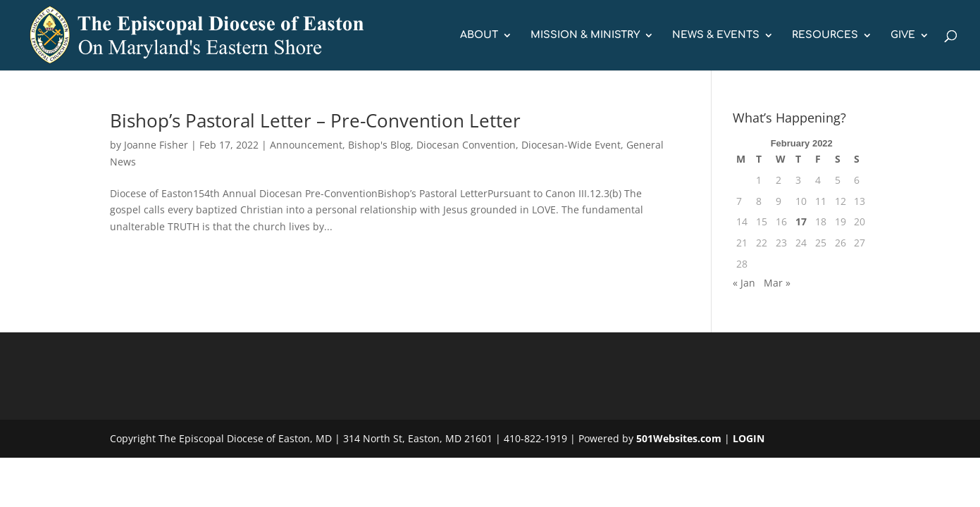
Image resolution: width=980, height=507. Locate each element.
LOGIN (749, 438)
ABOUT (479, 35)
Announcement (306, 145)
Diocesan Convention (466, 145)
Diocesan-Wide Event (571, 145)
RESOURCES (825, 35)
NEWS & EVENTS (716, 35)
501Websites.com (679, 438)
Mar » (777, 283)
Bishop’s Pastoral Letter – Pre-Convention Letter (315, 120)
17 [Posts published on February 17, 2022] (801, 221)
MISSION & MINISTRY (585, 35)
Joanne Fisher (156, 145)
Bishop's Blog (379, 145)
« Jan (744, 283)
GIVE (903, 35)
